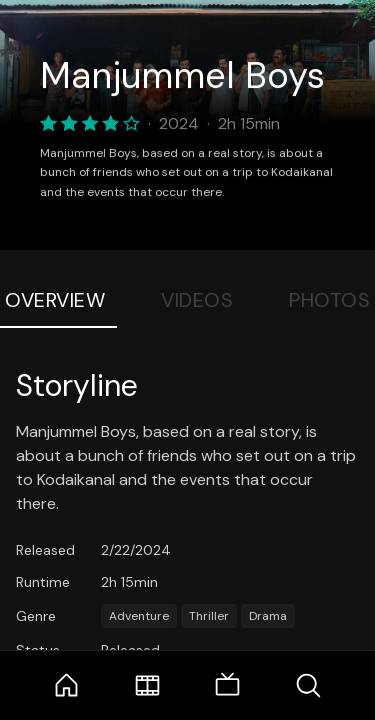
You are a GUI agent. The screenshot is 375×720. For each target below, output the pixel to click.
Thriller (209, 616)
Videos (197, 300)
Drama (268, 616)
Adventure (139, 616)
